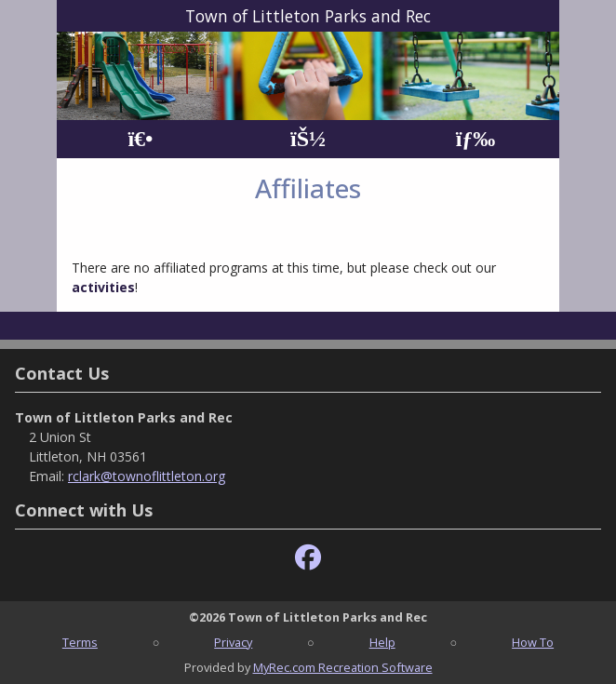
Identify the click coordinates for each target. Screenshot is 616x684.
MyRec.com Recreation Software (343, 667)
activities (103, 287)
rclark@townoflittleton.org (147, 476)
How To (533, 642)
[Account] (308, 139)
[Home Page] (140, 139)
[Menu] (476, 139)
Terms (80, 642)
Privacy (233, 642)
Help (382, 642)
